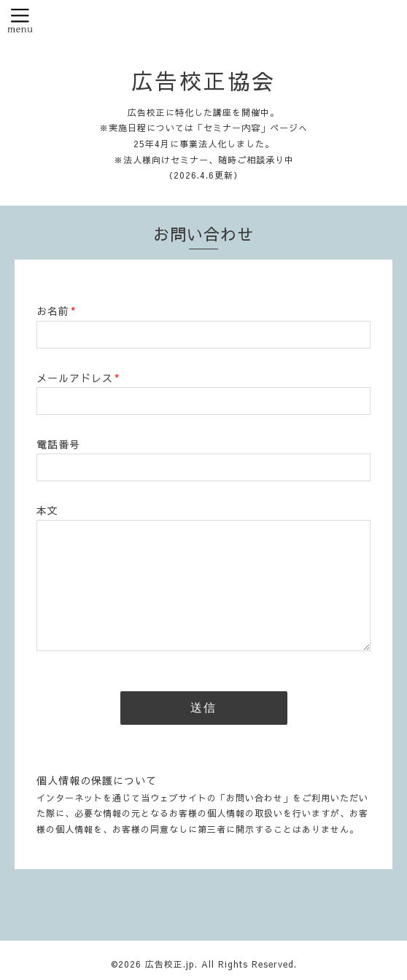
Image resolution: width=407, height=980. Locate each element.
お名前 (56, 311)
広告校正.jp (170, 964)
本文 (47, 510)
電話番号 (58, 444)
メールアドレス (78, 378)
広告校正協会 (204, 81)
